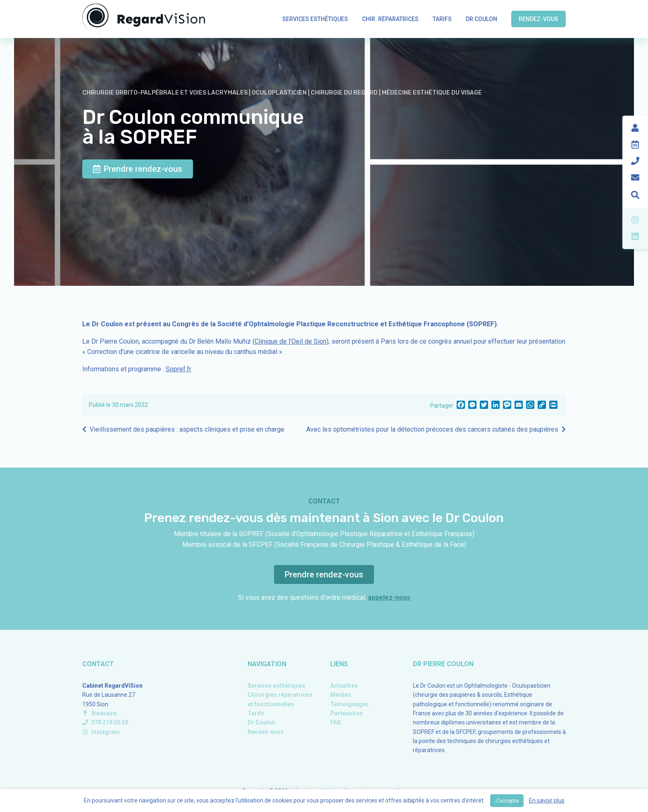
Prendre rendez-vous (138, 169)
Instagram (101, 732)
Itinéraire (99, 713)
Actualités (344, 686)
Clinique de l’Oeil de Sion (291, 341)
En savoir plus (547, 800)
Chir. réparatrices (390, 19)
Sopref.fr (179, 369)
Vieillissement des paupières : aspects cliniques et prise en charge (187, 429)
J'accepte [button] (507, 801)
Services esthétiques (315, 19)
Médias (341, 695)
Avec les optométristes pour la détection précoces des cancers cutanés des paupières (432, 429)
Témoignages (349, 704)
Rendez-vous (538, 19)
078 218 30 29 (105, 722)
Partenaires (347, 713)
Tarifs (442, 19)
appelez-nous (389, 597)
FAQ (336, 722)
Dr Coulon (481, 19)
